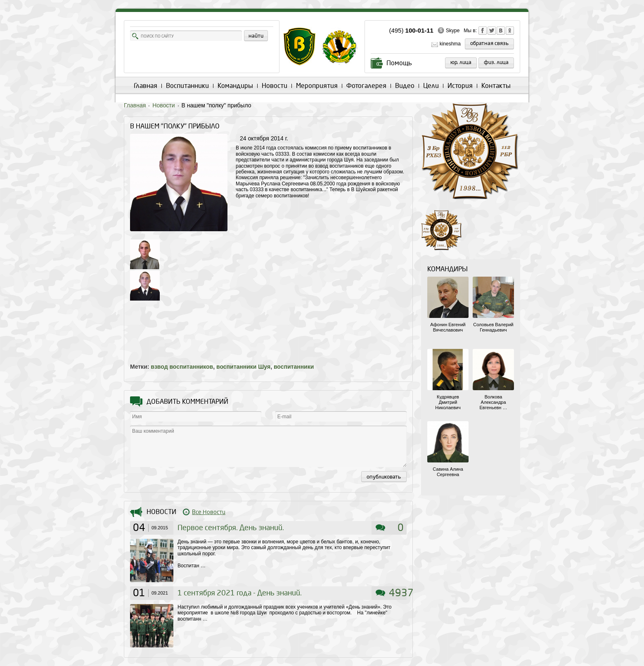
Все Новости (209, 512)
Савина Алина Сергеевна (448, 472)
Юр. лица (461, 62)
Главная (146, 86)
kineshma (450, 44)
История (460, 86)
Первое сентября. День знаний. (231, 528)
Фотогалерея (366, 86)
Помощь (399, 63)
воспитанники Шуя (243, 367)
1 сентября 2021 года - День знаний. (240, 593)
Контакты (496, 86)
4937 (401, 593)
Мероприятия (317, 86)
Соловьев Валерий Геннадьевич (493, 327)
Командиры (235, 86)
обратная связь (489, 43)
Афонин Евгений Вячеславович (448, 327)
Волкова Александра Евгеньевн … (494, 402)
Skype (453, 31)
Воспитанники (187, 86)
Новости (275, 86)
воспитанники (294, 367)
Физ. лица (496, 62)
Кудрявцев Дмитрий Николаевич (448, 402)
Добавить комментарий (187, 402)
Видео (405, 86)
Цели (431, 86)
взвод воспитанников (182, 367)
